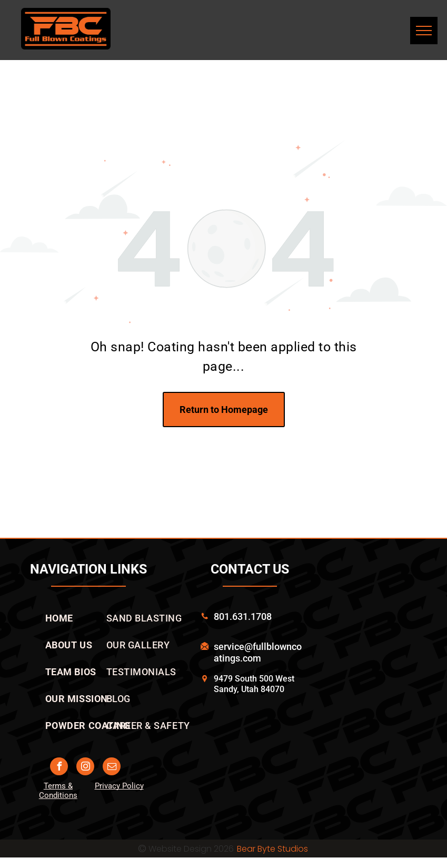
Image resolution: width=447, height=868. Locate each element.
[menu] (424, 31)
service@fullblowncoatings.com (258, 652)
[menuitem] (59, 618)
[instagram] (85, 768)
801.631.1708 (243, 617)
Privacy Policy (119, 786)
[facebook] (59, 768)
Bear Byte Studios (272, 849)
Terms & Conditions (58, 791)
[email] (112, 768)
